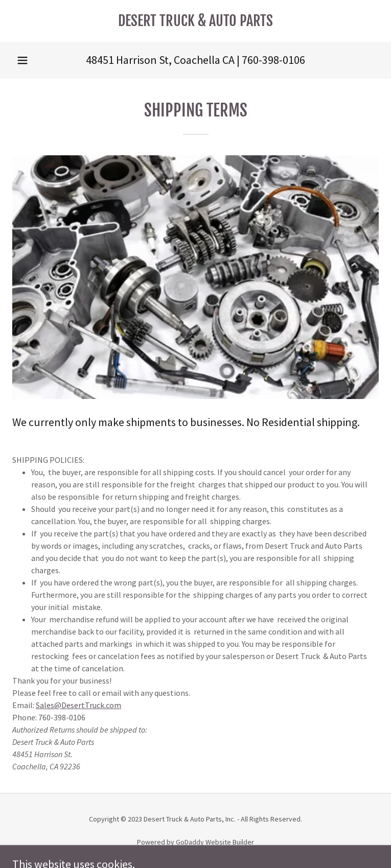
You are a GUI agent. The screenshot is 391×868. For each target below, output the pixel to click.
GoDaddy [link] (190, 842)
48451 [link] (100, 60)
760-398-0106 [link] (273, 60)
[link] (195, 21)
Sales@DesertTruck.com (78, 705)
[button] (22, 60)
